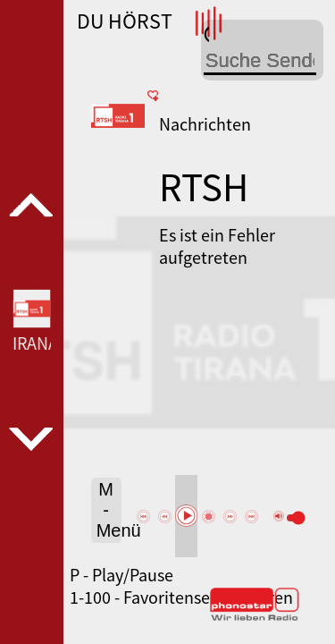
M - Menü (109, 510)
